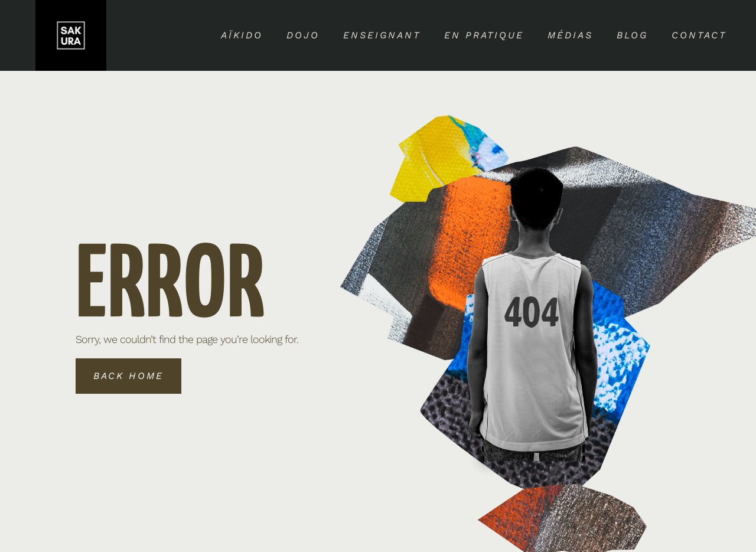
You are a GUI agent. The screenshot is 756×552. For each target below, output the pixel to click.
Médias (570, 35)
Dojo (303, 35)
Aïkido (242, 35)
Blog (632, 35)
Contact (699, 35)
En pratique (484, 35)
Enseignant (382, 35)
